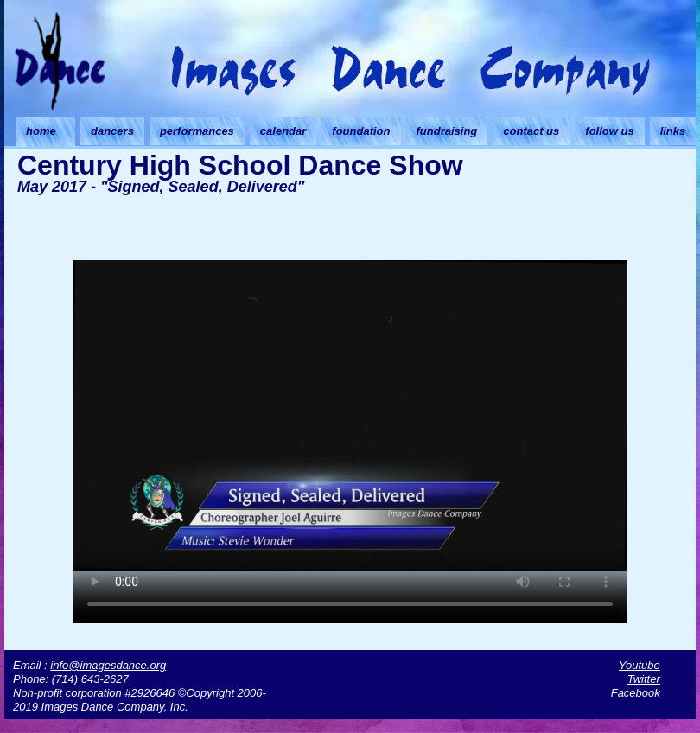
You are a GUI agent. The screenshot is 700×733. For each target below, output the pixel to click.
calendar (283, 131)
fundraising (447, 131)
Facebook (636, 693)
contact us (531, 131)
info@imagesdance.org (108, 665)
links (673, 131)
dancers (112, 131)
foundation (361, 131)
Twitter (644, 679)
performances (197, 131)
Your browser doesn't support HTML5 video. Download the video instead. (350, 416)
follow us (609, 131)
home (41, 131)
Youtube (640, 665)
